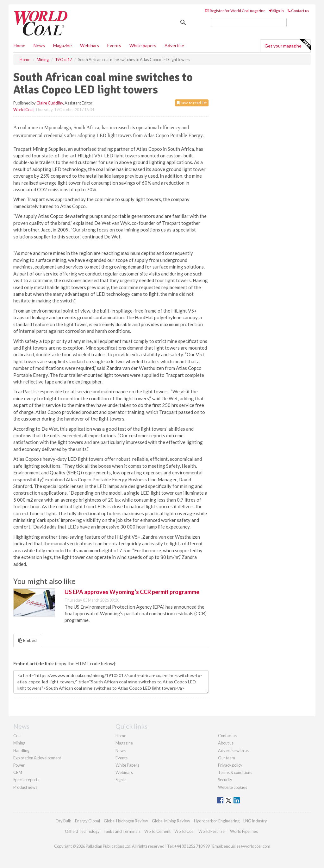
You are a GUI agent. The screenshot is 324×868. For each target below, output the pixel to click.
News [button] (39, 45)
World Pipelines (244, 831)
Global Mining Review (171, 821)
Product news (25, 787)
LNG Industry (255, 821)
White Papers (127, 765)
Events (114, 45)
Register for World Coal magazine (235, 11)
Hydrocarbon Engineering (217, 821)
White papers (143, 45)
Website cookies (233, 787)
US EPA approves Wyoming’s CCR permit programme (132, 592)
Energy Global (87, 821)
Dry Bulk (63, 821)
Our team (227, 758)
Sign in (277, 11)
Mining (19, 743)
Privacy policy (230, 765)
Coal (17, 736)
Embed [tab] (27, 640)
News (121, 751)
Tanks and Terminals (122, 831)
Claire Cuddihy (50, 103)
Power (19, 765)
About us (226, 743)
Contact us (298, 11)
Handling (21, 751)
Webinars (90, 45)
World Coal (23, 110)
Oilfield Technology (82, 831)
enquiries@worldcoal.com (247, 846)
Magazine (62, 45)
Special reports (26, 780)
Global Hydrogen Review (126, 821)
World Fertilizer (212, 831)
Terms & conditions (235, 772)
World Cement (157, 831)
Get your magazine (287, 45)
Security (225, 780)
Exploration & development (37, 758)
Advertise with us (233, 751)
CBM (18, 772)
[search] (249, 22)
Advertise (174, 45)
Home (19, 45)
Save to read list (192, 103)
